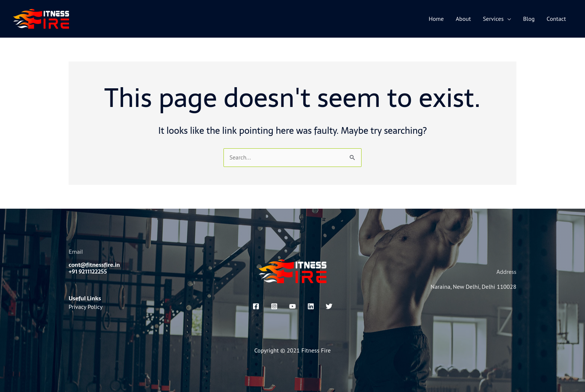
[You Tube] (292, 306)
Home (436, 19)
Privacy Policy (86, 306)
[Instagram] (274, 306)
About (464, 19)
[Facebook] (256, 306)
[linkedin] (311, 306)
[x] (329, 306)
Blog (529, 19)
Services (493, 19)
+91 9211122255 (88, 272)
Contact (556, 19)
